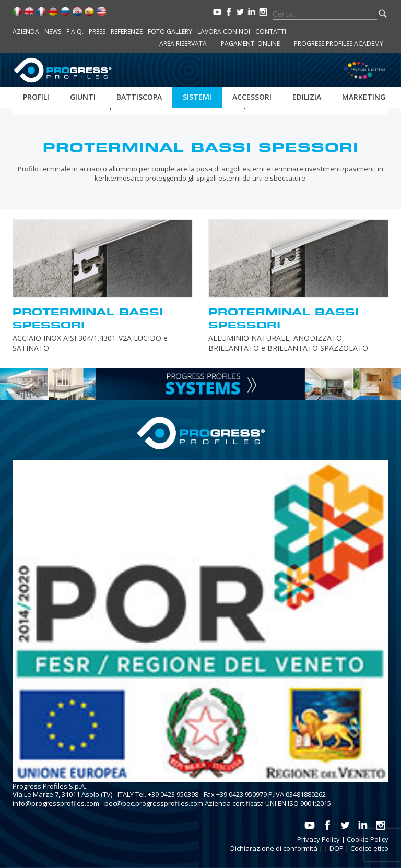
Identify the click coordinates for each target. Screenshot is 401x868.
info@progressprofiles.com (56, 803)
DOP (337, 848)
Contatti (271, 32)
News (53, 32)
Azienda (26, 32)
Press (97, 32)
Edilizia (307, 97)
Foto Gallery (170, 32)
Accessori (252, 97)
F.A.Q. (75, 32)
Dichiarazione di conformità (274, 848)
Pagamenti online (250, 44)
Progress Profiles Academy (339, 44)
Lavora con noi (224, 32)
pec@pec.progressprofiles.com (154, 803)
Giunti (83, 97)
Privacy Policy (319, 839)
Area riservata (183, 44)
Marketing (364, 97)
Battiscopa (139, 97)
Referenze (127, 32)
